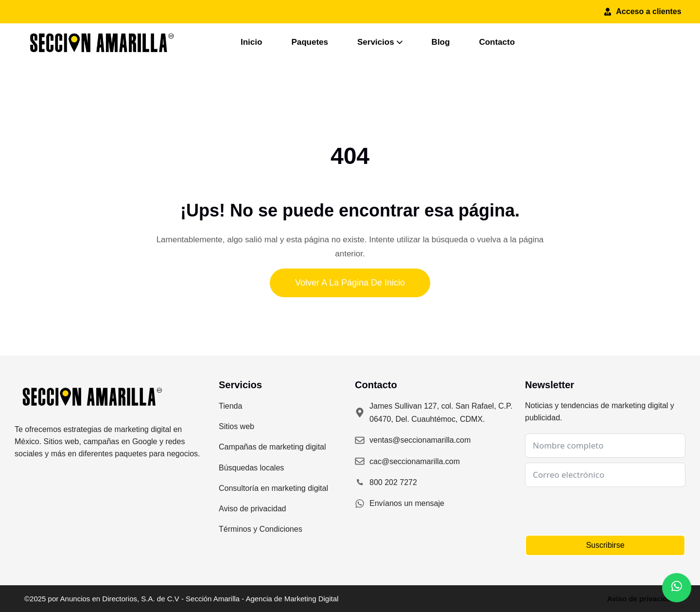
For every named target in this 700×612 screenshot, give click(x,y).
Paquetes (310, 42)
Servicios (380, 42)
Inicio (251, 42)
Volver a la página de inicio (350, 283)
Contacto (497, 42)
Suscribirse (605, 545)
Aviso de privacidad (641, 599)
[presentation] (599, 511)
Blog (441, 42)
